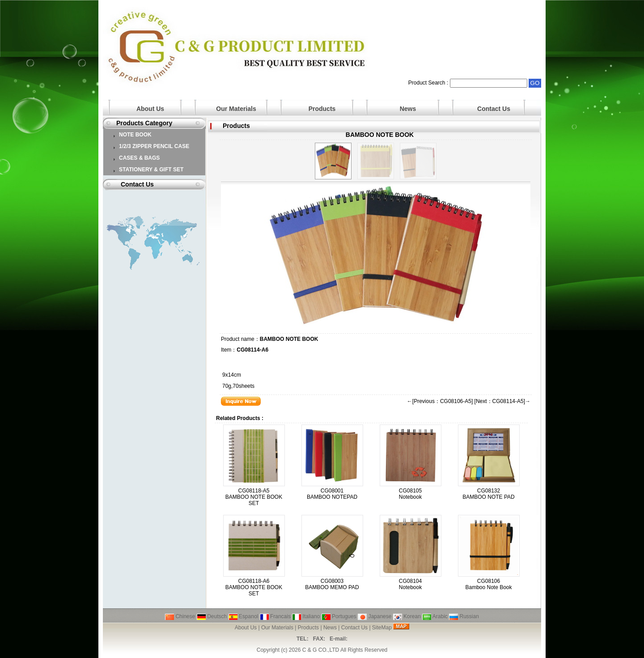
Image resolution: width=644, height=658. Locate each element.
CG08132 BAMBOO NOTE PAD (488, 494)
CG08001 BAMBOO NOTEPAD (332, 494)
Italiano (306, 616)
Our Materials (236, 109)
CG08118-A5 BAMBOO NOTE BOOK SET (254, 497)
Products (322, 109)
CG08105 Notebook (410, 494)
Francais (275, 616)
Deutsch (212, 616)
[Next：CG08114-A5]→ (502, 401)
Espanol (244, 616)
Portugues (339, 616)
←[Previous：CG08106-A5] (440, 401)
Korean (407, 616)
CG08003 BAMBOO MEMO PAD (332, 584)
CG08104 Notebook (410, 584)
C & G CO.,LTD (321, 650)
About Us (150, 109)
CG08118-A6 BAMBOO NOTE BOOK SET (254, 587)
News (408, 109)
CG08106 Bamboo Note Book (488, 584)
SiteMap (382, 628)
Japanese (375, 616)
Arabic (435, 616)
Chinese (180, 616)
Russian (464, 616)
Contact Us (494, 109)
